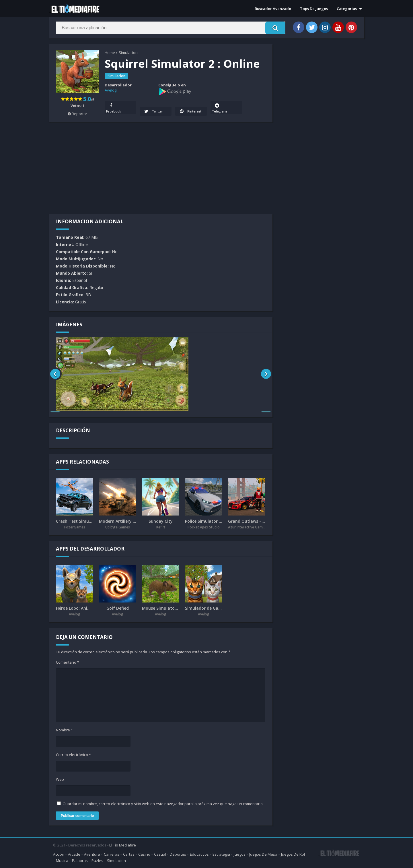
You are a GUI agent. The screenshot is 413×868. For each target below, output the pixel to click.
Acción (59, 854)
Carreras (112, 854)
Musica (62, 861)
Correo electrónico (73, 755)
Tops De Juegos (314, 9)
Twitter (153, 111)
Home (110, 53)
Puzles (97, 861)
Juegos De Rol (293, 854)
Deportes (178, 854)
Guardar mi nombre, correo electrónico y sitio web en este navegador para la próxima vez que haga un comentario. (163, 804)
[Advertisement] (161, 168)
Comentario (68, 662)
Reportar (77, 114)
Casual (160, 854)
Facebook (114, 107)
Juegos (240, 854)
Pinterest (190, 111)
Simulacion (128, 53)
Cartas (129, 854)
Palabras (80, 861)
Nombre (64, 730)
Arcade (74, 854)
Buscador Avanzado (273, 9)
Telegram (219, 107)
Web (60, 779)
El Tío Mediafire (123, 845)
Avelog (111, 90)
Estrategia (221, 854)
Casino (144, 854)
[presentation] (55, 374)
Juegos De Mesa (263, 854)
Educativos (199, 854)
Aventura (92, 854)
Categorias (347, 9)
